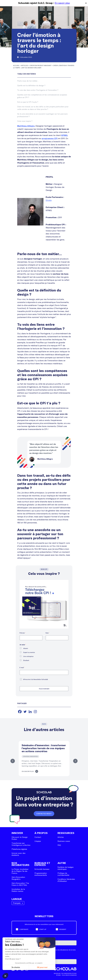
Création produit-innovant (40, 65)
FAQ (59, 845)
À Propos (41, 833)
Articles (24, 65)
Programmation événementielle (41, 874)
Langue (17, 899)
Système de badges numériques (66, 868)
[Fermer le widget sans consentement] (14, 939)
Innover (17, 833)
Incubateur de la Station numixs (18, 890)
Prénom (23, 633)
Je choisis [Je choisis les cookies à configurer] (16, 967)
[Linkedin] (30, 712)
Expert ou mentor (29, 652)
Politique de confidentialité (63, 874)
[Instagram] (35, 712)
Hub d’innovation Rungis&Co (18, 878)
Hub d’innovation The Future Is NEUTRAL (20, 884)
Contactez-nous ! (44, 814)
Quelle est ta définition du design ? (31, 85)
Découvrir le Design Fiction (20, 838)
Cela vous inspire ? (25, 121)
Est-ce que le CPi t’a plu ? (28, 102)
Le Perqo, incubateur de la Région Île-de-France (20, 871)
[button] (5, 976)
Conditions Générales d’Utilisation (66, 880)
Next (76, 761)
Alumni (26, 648)
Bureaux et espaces (42, 864)
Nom (48, 633)
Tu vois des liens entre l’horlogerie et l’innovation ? (38, 90)
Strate (49, 200)
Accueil (16, 65)
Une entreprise (28, 656)
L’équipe (38, 841)
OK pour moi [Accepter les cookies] (42, 967)
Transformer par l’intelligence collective (21, 844)
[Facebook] (20, 712)
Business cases (64, 841)
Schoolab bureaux (42, 869)
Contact (38, 837)
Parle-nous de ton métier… (28, 81)
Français (17, 903)
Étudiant (26, 660)
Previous (12, 761)
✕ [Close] (86, 3)
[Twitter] (25, 712)
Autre (62, 863)
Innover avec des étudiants (19, 854)
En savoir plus (62, 3)
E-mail (22, 667)
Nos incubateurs (20, 864)
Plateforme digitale (19, 849)
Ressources (66, 833)
